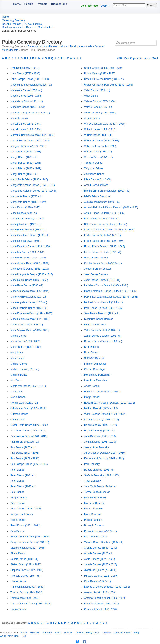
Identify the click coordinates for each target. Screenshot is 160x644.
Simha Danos (18, 553)
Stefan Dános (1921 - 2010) (26, 564)
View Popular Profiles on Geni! (137, 58)
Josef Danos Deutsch (96, 274)
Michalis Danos (19, 375)
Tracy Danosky (92, 481)
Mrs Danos (16, 392)
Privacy (68, 633)
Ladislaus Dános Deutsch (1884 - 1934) (106, 285)
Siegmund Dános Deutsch (99, 319)
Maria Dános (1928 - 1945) (25, 207)
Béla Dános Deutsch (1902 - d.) (102, 219)
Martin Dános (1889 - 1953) (26, 347)
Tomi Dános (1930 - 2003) (25, 598)
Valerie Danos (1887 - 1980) (100, 101)
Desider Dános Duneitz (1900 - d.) (103, 341)
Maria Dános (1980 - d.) (24, 213)
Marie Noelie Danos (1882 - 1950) (29, 280)
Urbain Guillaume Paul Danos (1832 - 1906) (108, 85)
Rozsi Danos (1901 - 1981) (25, 526)
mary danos (17, 353)
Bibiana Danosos (94, 509)
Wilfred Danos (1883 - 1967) (100, 129)
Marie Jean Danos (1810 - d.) (27, 325)
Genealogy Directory (13, 20)
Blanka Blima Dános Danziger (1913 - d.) (107, 191)
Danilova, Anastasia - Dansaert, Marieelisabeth (28, 27)
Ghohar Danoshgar (95, 369)
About (24, 633)
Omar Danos (17, 420)
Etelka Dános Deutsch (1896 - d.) (103, 252)
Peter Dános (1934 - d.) (23, 475)
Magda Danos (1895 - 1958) (26, 96)
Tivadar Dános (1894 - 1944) (26, 592)
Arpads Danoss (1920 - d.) (99, 553)
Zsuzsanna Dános (94, 174)
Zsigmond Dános (94, 168)
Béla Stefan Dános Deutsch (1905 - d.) (106, 224)
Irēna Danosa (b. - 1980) (98, 179)
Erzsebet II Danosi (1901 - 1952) (102, 392)
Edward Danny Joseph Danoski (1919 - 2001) (109, 403)
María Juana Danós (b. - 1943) (27, 219)
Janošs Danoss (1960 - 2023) (101, 564)
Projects (42, 4)
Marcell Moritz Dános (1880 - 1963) (30, 141)
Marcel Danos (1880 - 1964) (26, 129)
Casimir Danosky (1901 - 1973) (101, 420)
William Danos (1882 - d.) (98, 135)
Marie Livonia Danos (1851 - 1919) (30, 269)
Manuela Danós (19, 118)
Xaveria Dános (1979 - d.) (98, 157)
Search (151, 5)
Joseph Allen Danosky (96, 447)
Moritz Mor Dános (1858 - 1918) (28, 386)
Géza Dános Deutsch (96, 258)
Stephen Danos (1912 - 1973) (27, 570)
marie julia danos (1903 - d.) (26, 224)
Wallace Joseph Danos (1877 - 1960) (105, 124)
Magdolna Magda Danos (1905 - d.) (30, 113)
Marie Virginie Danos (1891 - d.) (28, 297)
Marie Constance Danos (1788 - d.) (30, 235)
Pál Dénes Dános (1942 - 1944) (28, 431)
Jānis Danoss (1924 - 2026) (99, 559)
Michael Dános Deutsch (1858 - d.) (103, 302)
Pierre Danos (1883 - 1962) (26, 509)
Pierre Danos (18, 503)
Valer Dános (91, 96)
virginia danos (92, 118)
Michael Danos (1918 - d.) (25, 369)
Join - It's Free (89, 6)
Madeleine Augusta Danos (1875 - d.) (31, 85)
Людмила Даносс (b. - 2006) (100, 570)
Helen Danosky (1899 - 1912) (101, 425)
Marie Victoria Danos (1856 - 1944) (30, 291)
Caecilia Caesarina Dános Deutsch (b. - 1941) (110, 230)
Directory (35, 633)
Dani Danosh (91, 347)
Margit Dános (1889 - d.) (24, 157)
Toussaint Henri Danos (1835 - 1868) (31, 604)
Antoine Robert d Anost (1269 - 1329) (105, 598)
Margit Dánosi (92, 397)
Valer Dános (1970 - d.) (97, 90)
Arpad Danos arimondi (97, 185)
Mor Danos (17, 380)
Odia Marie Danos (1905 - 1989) (28, 408)
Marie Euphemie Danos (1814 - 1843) (31, 313)
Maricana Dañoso (94, 503)
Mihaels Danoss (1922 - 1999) (101, 576)
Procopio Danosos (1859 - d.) (101, 531)
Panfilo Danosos (93, 520)
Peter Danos (17, 470)
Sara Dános (17, 531)
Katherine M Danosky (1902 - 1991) (104, 458)
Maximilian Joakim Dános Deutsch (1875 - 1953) (111, 297)
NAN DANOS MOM (95, 498)
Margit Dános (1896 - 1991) (26, 152)
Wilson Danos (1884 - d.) (98, 152)
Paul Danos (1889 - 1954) (25, 458)
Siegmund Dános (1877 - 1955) (28, 548)
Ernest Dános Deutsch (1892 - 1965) (104, 247)
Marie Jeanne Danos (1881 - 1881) (30, 263)
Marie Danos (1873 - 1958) (25, 241)
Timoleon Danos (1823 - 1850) (27, 587)
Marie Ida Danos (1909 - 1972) (27, 252)
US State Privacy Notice (87, 633)
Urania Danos (18, 609)
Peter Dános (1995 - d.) (23, 486)
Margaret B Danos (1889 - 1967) (28, 146)
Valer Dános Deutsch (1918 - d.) (102, 330)
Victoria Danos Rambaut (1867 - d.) (104, 542)
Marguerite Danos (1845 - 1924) (28, 202)
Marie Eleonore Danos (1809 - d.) (29, 308)
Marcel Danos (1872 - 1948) (26, 124)
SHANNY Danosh (94, 358)
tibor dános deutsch (95, 325)
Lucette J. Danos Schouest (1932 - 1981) (107, 587)
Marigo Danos (18, 336)
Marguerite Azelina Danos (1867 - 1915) (33, 185)
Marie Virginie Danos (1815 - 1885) (30, 330)
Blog (136, 633)
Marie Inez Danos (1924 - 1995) (28, 258)
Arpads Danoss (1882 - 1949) (101, 548)
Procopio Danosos (94, 526)
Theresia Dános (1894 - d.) (25, 576)
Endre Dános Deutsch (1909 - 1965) (104, 241)
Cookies (107, 633)
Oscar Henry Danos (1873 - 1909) (29, 425)
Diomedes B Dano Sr (96, 537)
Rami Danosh (92, 353)
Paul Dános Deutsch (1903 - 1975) (103, 308)
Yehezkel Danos (93, 163)
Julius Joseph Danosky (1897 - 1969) (105, 453)
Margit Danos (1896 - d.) (24, 174)
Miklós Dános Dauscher (97, 196)
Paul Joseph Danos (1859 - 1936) (29, 464)
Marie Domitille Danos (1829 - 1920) (31, 247)
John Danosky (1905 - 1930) (100, 442)
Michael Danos (19, 364)
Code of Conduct (123, 633)
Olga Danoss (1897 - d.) (97, 581)
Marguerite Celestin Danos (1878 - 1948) (33, 191)
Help (24, 636)
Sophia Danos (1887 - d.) (24, 559)
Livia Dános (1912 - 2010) (25, 68)
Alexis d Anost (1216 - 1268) (100, 592)
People (29, 4)
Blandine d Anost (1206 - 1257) (101, 604)
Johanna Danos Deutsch (98, 269)
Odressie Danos (19, 414)
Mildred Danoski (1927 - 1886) (101, 408)
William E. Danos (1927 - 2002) (102, 141)
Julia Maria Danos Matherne (100, 486)
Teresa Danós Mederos (97, 492)
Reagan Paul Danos (22, 514)
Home (17, 4)
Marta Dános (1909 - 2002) (25, 341)
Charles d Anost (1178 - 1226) (101, 609)
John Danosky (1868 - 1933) (100, 436)
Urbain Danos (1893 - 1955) (100, 73)
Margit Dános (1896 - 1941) (26, 168)
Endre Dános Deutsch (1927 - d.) (102, 235)
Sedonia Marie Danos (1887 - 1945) (30, 537)
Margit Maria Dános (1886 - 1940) (29, 179)
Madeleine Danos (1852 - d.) (26, 90)
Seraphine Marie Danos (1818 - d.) (30, 542)
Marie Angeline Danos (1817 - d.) (29, 302)
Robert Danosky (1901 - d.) (99, 470)
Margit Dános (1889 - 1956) (26, 163)
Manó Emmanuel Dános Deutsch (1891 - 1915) (110, 291)
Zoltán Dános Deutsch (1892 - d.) (103, 336)
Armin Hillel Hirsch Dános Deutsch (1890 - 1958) (111, 207)
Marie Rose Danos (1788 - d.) (27, 285)
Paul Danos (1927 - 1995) (25, 453)
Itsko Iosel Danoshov (96, 380)
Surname (47, 633)
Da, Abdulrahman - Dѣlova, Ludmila (22, 24)
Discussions (59, 4)
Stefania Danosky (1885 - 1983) (102, 475)
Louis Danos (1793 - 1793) (25, 73)
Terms (58, 633)
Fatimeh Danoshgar (95, 364)
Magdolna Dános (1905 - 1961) (28, 107)
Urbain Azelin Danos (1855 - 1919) (103, 68)
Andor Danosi (92, 386)
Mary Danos (17, 358)
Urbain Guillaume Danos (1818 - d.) (104, 79)
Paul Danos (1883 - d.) (23, 447)
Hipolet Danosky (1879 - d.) (99, 431)
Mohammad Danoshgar (97, 375)
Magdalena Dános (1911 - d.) (27, 101)
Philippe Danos (19, 498)
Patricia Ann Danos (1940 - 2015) (29, 436)
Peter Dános (17, 481)
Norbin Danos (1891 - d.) (24, 403)
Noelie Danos (18, 397)
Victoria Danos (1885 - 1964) (100, 113)
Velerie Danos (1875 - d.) (98, 107)
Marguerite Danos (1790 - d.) (26, 196)
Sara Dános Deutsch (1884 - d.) (102, 313)
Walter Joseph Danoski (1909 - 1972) (105, 414)
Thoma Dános (18, 581)
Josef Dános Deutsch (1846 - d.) (102, 280)
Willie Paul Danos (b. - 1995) (100, 146)
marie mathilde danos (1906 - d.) (28, 230)
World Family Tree (9, 636)
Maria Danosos (93, 514)
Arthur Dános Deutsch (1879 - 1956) (104, 213)
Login (104, 6)
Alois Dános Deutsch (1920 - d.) (102, 202)
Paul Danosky (92, 464)
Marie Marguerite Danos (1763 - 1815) (32, 274)
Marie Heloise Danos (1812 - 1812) (30, 319)
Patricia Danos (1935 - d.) (25, 442)
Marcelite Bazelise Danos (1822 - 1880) (32, 135)
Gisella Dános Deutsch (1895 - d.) (103, 263)
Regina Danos (18, 520)
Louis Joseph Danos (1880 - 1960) (30, 79)
